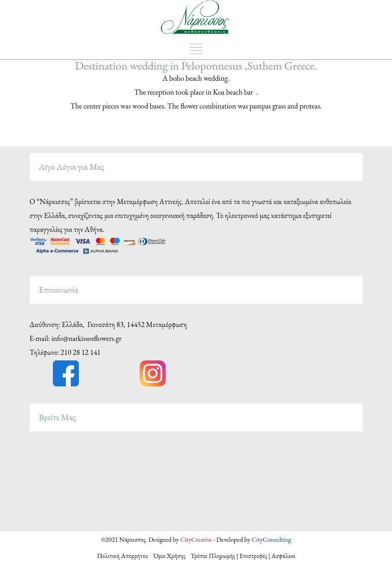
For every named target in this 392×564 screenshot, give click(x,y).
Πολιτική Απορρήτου (125, 556)
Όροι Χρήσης (170, 556)
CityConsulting (271, 539)
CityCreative (196, 539)
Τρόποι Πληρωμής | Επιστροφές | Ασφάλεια (243, 556)
